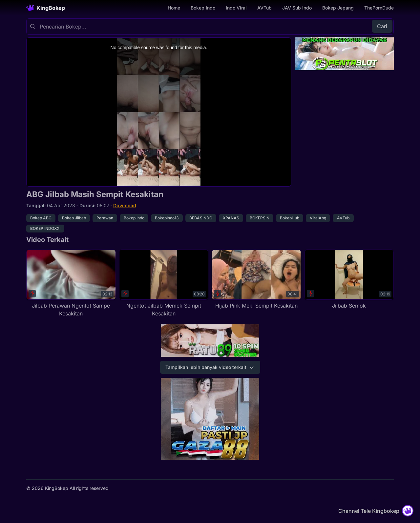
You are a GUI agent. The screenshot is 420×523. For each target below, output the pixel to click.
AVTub (264, 8)
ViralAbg (318, 218)
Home (174, 8)
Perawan (105, 218)
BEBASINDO (201, 218)
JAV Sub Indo (297, 8)
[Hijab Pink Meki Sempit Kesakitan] (256, 280)
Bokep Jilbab (74, 218)
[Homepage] (46, 8)
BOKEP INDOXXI (45, 228)
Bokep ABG (41, 218)
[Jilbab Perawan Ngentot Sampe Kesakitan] (71, 283)
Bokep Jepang (338, 8)
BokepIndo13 (167, 218)
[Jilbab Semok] (349, 280)
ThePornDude (379, 8)
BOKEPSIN (260, 218)
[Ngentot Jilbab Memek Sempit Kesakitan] (164, 283)
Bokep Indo (203, 8)
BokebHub (290, 218)
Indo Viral (236, 8)
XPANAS (231, 218)
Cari (382, 26)
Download (125, 205)
